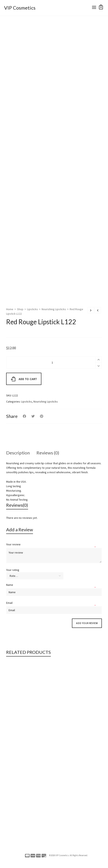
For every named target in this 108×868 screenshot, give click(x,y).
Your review (14, 544)
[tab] (18, 453)
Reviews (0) (48, 453)
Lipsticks (32, 309)
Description (18, 453)
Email (10, 603)
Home (10, 309)
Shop (20, 309)
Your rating (13, 570)
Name (10, 585)
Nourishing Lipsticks (54, 309)
